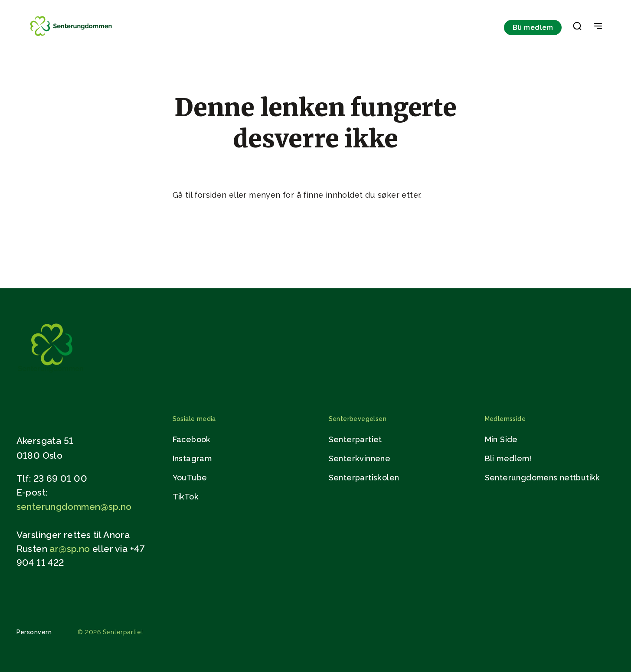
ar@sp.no (70, 549)
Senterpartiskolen (364, 478)
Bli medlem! (508, 458)
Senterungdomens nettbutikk (543, 478)
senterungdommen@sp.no (74, 507)
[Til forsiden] (72, 36)
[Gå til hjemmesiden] (51, 374)
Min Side (501, 439)
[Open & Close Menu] (598, 27)
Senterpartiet (355, 439)
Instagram (192, 458)
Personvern (34, 632)
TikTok (186, 497)
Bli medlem (533, 28)
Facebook (192, 439)
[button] (577, 28)
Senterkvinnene (360, 458)
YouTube (190, 478)
